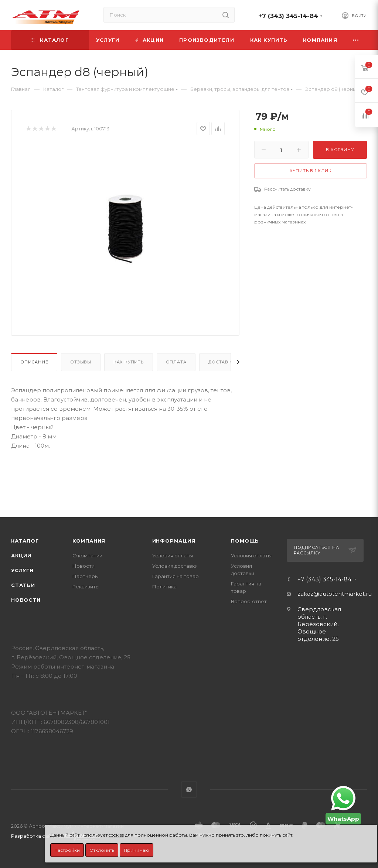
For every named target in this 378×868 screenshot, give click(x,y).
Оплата (176, 362)
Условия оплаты (173, 556)
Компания (89, 541)
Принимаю (137, 850)
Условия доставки (175, 566)
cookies (116, 835)
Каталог (25, 541)
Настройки (67, 850)
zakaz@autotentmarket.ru (335, 594)
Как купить (129, 362)
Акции (21, 556)
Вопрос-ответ (249, 601)
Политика (164, 587)
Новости (26, 600)
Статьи (23, 585)
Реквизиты (86, 587)
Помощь (245, 541)
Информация (174, 541)
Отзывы (81, 362)
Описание (34, 362)
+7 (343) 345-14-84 (288, 16)
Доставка (222, 362)
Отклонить (102, 850)
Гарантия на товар (176, 576)
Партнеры (86, 576)
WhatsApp (189, 790)
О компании (87, 556)
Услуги (22, 570)
